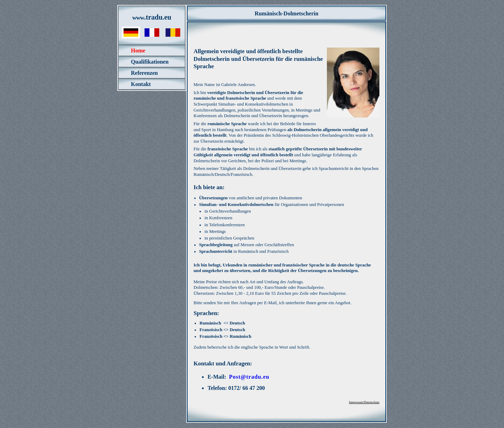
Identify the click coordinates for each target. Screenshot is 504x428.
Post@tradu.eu (249, 377)
